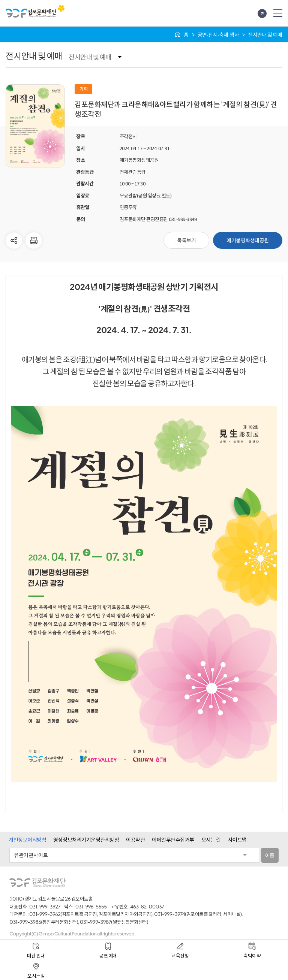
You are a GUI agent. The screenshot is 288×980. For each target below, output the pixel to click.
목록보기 (186, 240)
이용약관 (135, 840)
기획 (83, 89)
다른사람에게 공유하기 (14, 241)
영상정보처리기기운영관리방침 (86, 840)
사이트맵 (237, 840)
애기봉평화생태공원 (248, 240)
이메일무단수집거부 (173, 840)
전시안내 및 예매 (90, 57)
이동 (270, 855)
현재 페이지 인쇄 (34, 241)
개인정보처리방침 (27, 840)
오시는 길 (211, 840)
